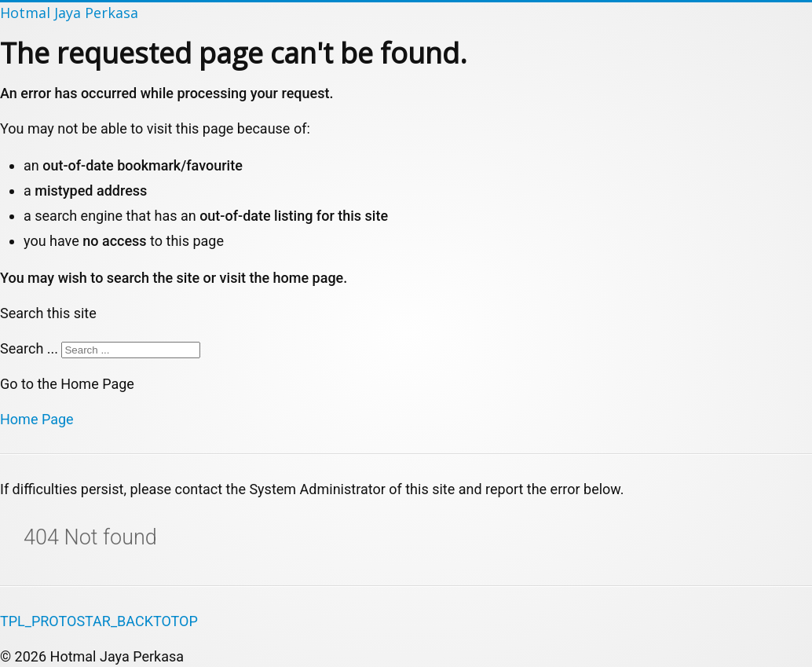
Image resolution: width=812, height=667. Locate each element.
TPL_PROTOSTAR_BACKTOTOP (99, 621)
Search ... (29, 348)
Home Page (37, 419)
